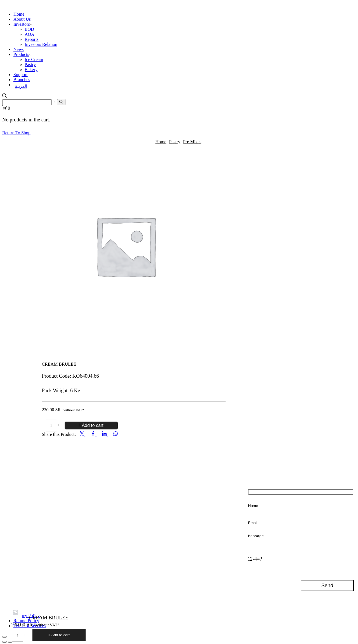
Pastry (30, 64)
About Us (22, 19)
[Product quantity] (51, 426)
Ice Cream (34, 59)
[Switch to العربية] (185, 86)
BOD (29, 29)
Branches (22, 80)
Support (21, 75)
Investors (23, 24)
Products (22, 54)
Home (19, 14)
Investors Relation (41, 44)
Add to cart (92, 425)
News (18, 49)
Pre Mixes (192, 142)
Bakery (31, 70)
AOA (30, 34)
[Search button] (61, 102)
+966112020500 (57, 506)
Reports (32, 39)
